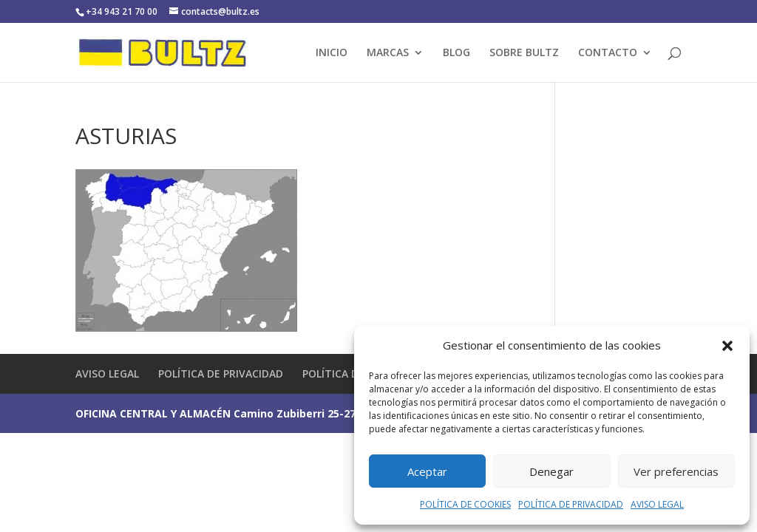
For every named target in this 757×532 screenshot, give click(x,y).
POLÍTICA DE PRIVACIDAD (571, 504)
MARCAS (388, 53)
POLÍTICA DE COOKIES (465, 504)
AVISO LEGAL (657, 504)
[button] (727, 346)
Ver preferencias (676, 471)
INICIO (332, 53)
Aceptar (427, 471)
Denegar (551, 471)
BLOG (456, 53)
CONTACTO (608, 53)
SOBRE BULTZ (524, 53)
